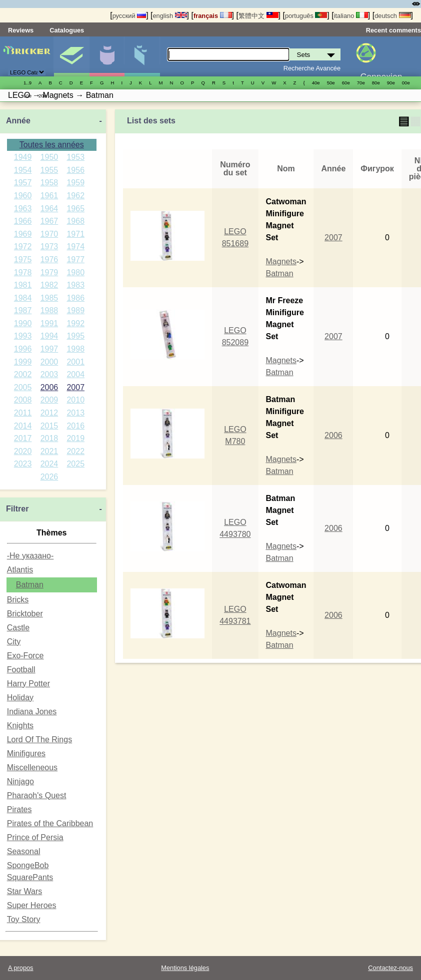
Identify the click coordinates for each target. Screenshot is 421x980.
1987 (23, 310)
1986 (75, 298)
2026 (49, 477)
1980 (75, 272)
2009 (49, 400)
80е (376, 83)
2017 (23, 438)
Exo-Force (25, 656)
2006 (49, 387)
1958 (49, 183)
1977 (75, 259)
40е (316, 83)
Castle (18, 628)
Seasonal (24, 851)
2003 (49, 374)
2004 (75, 374)
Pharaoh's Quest (37, 795)
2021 (49, 451)
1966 (23, 221)
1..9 (27, 83)
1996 (23, 349)
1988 (49, 310)
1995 (75, 336)
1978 (23, 272)
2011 (23, 413)
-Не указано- (30, 556)
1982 (49, 285)
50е (331, 83)
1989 (75, 310)
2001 (75, 362)
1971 (75, 234)
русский (129, 16)
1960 (23, 196)
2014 (23, 426)
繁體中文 (258, 16)
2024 (49, 464)
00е (406, 83)
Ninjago (20, 781)
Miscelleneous (32, 767)
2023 (23, 464)
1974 (75, 246)
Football (21, 670)
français (213, 16)
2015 (49, 426)
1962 (75, 196)
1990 (23, 323)
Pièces (142, 56)
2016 (75, 426)
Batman (30, 585)
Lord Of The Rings (39, 739)
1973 (49, 246)
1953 (75, 157)
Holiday (20, 698)
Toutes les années (52, 145)
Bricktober (25, 614)
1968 (75, 221)
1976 (49, 259)
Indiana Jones (32, 712)
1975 (23, 259)
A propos (21, 968)
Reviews (21, 30)
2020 (23, 451)
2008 (23, 400)
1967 (49, 221)
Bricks (18, 600)
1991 (49, 323)
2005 (23, 387)
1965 (75, 209)
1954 (23, 170)
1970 (49, 234)
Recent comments (393, 30)
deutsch (392, 16)
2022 (75, 451)
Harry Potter (28, 684)
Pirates (19, 809)
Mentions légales (185, 968)
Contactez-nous (390, 968)
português (306, 16)
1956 (75, 170)
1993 (23, 336)
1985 (49, 298)
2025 (75, 464)
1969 (23, 234)
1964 (49, 209)
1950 (49, 157)
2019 (75, 438)
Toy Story (24, 919)
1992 (75, 323)
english (169, 16)
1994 (49, 336)
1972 (23, 246)
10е (27, 96)
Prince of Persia (35, 837)
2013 (75, 413)
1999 (23, 362)
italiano (351, 16)
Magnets (281, 261)
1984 (23, 298)
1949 (23, 157)
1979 (49, 272)
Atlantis (20, 570)
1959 (75, 183)
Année (18, 121)
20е (42, 96)
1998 (75, 349)
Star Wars (25, 891)
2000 (49, 362)
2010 (75, 400)
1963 (23, 209)
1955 (49, 170)
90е (391, 83)
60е (346, 83)
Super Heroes (32, 905)
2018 (49, 438)
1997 (49, 349)
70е (361, 83)
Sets (71, 56)
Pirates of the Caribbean (50, 823)
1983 (75, 285)
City (14, 642)
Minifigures (107, 56)
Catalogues (67, 30)
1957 (23, 183)
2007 (75, 387)
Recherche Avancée (312, 68)
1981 (23, 285)
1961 (49, 196)
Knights (20, 726)
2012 (49, 413)
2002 (23, 374)
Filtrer (17, 509)
